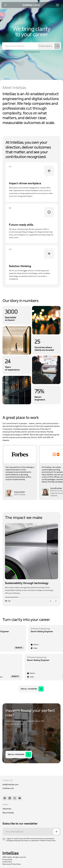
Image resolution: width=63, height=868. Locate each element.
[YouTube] (20, 798)
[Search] (5, 5)
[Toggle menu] (58, 5)
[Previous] (50, 601)
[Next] (56, 601)
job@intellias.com (10, 785)
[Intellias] (14, 853)
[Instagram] (15, 798)
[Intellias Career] (32, 5)
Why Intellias (8, 813)
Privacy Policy (7, 860)
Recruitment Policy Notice (12, 864)
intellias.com (8, 788)
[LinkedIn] (10, 798)
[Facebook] (5, 798)
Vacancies (7, 809)
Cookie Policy (7, 862)
